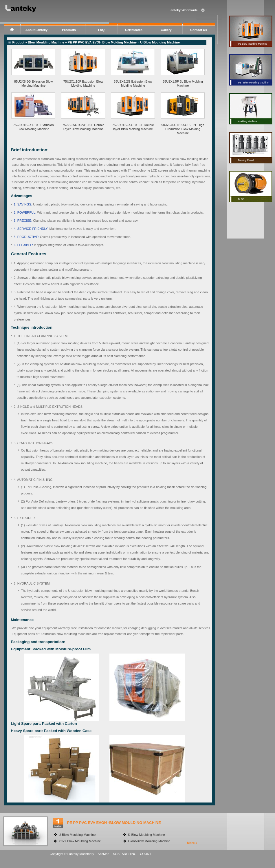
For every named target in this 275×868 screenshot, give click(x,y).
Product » (20, 42)
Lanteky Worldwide (183, 10)
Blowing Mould (246, 160)
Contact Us (199, 30)
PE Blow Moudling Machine (252, 44)
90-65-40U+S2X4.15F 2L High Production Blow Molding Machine (183, 129)
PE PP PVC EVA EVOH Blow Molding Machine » (104, 42)
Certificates (134, 30)
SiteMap (103, 854)
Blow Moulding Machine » (48, 42)
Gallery (166, 30)
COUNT (145, 854)
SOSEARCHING (125, 854)
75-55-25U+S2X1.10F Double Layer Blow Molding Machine (83, 127)
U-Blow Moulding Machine (77, 835)
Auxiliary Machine (247, 122)
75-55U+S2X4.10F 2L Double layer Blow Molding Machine (133, 127)
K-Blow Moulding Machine (147, 835)
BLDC (241, 199)
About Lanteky (36, 30)
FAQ (101, 30)
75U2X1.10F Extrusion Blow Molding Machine (83, 83)
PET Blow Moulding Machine (253, 83)
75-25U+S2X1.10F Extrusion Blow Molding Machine (33, 127)
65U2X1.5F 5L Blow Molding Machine (183, 83)
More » (192, 843)
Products (69, 30)
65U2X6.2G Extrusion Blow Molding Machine (133, 83)
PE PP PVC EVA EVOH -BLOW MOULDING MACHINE (114, 823)
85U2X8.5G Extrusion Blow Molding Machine (33, 83)
